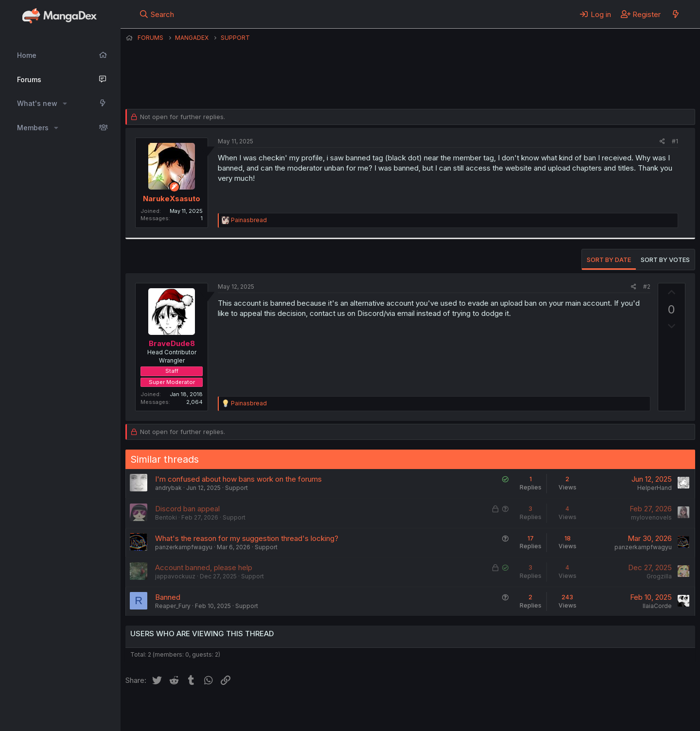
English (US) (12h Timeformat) (175, 711)
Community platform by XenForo (615, 710)
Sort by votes (665, 260)
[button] (65, 104)
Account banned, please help (204, 567)
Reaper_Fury (173, 606)
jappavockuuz (175, 576)
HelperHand (655, 488)
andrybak (168, 488)
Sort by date (609, 260)
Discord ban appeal (187, 509)
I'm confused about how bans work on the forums (238, 479)
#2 (647, 287)
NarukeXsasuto (166, 85)
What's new (37, 103)
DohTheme (603, 717)
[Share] (662, 142)
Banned (168, 597)
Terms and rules (306, 711)
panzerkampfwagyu (184, 547)
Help (404, 711)
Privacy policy (364, 711)
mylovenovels (651, 517)
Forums (29, 79)
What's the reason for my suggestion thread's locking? (247, 538)
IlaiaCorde (657, 606)
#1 (675, 141)
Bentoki (166, 517)
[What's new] (675, 14)
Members (33, 128)
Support (236, 488)
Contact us (252, 711)
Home (27, 55)
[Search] (157, 14)
